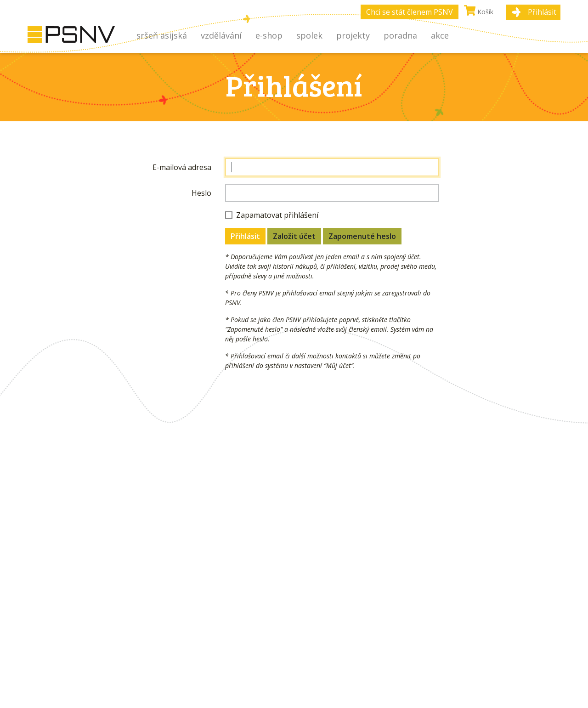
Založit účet (294, 236)
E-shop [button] (269, 35)
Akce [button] (440, 35)
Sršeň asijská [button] (162, 35)
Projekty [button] (353, 35)
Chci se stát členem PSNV (410, 12)
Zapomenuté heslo (362, 236)
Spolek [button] (309, 35)
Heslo (201, 193)
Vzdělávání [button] (221, 35)
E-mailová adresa (182, 167)
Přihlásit (542, 12)
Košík (479, 11)
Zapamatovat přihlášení (277, 215)
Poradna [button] (400, 35)
